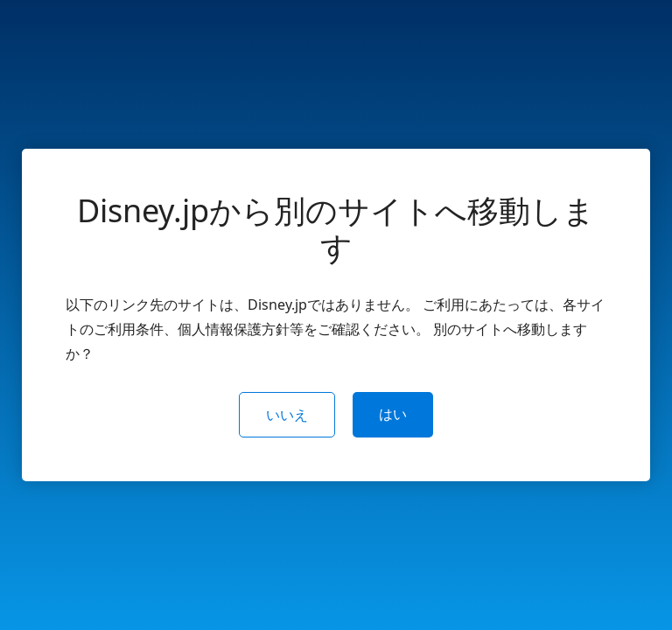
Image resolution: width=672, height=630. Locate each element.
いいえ (287, 415)
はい (393, 414)
